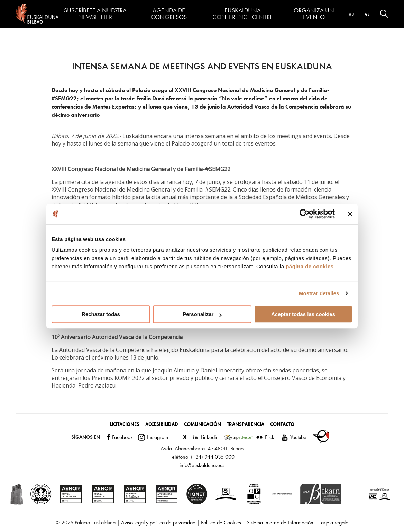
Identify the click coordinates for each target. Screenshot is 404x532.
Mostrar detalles (319, 293)
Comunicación (203, 424)
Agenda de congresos (169, 14)
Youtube (294, 437)
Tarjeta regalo (334, 522)
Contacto (282, 424)
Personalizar (202, 314)
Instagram (153, 437)
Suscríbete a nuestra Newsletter (95, 14)
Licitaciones (125, 424)
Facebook (120, 437)
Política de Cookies (221, 522)
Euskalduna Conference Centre (243, 14)
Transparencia (246, 424)
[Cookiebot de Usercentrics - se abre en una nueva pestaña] (305, 214)
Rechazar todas (101, 314)
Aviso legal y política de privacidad (158, 522)
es (367, 14)
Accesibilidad (162, 424)
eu (351, 14)
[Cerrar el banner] (350, 214)
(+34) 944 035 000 (213, 457)
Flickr (266, 437)
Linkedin (205, 437)
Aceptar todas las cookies (303, 314)
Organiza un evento (314, 14)
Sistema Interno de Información (280, 522)
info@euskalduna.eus (202, 465)
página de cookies (310, 266)
